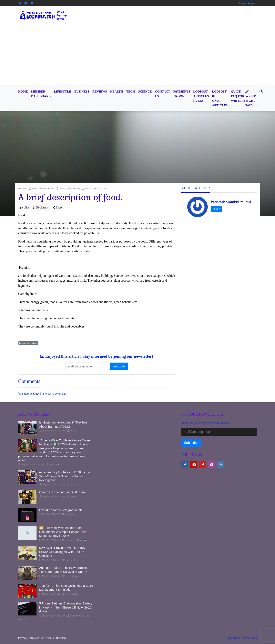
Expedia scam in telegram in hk (60, 510)
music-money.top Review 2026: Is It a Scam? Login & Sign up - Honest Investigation (65, 476)
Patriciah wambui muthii (231, 202)
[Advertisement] (137, 55)
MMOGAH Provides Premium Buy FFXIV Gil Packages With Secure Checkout (62, 552)
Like (24, 208)
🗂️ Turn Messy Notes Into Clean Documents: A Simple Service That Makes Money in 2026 (63, 532)
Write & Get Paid (251, 98)
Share (58, 208)
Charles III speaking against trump (62, 492)
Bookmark (41, 208)
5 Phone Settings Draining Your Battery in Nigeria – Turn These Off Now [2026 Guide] (66, 607)
